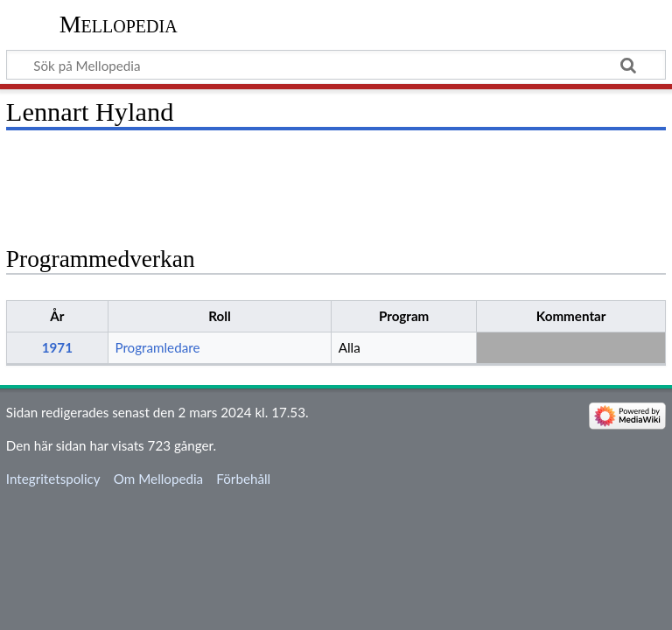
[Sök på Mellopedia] (336, 65)
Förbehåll (243, 479)
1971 (57, 347)
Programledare (157, 347)
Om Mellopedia (158, 479)
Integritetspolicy (53, 479)
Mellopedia (119, 24)
